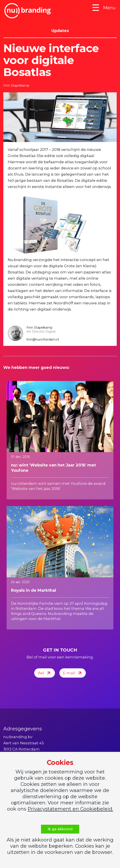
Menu (104, 8)
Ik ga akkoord (60, 829)
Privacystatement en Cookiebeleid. (70, 809)
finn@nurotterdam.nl (43, 339)
